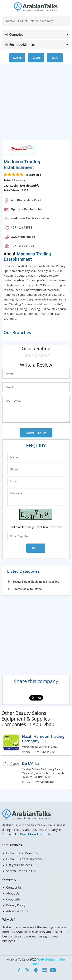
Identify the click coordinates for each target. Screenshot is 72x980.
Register (17, 58)
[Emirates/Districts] (36, 45)
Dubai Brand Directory (22, 853)
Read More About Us (35, 834)
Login (36, 58)
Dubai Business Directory (24, 859)
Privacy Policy (16, 905)
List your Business (19, 865)
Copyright (13, 899)
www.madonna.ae (23, 237)
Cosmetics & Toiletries (27, 589)
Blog (55, 58)
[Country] (36, 34)
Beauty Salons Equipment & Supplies (36, 582)
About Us (13, 893)
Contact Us (14, 887)
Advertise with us (18, 911)
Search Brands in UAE (22, 871)
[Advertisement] (36, 104)
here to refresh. (53, 527)
